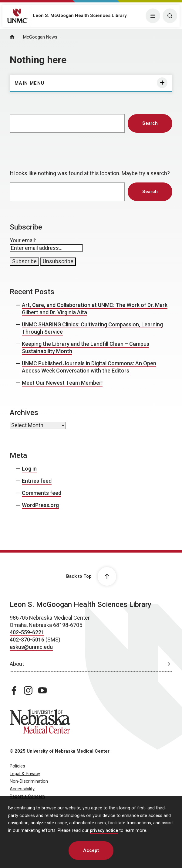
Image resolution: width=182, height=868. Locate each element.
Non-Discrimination (29, 781)
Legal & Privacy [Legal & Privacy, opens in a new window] (25, 774)
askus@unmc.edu (31, 647)
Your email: (23, 240)
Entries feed (37, 481)
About (17, 664)
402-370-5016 (27, 640)
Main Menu (30, 83)
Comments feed (42, 493)
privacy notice (104, 831)
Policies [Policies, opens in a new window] (17, 766)
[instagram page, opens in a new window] (28, 690)
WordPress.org (40, 505)
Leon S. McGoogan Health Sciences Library (80, 15)
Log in (29, 469)
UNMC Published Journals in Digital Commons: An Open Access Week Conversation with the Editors (89, 367)
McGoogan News (40, 37)
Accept (91, 850)
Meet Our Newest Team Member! (62, 383)
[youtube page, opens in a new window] (42, 690)
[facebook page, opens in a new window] (14, 690)
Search (150, 123)
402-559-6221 (27, 632)
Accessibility (22, 789)
